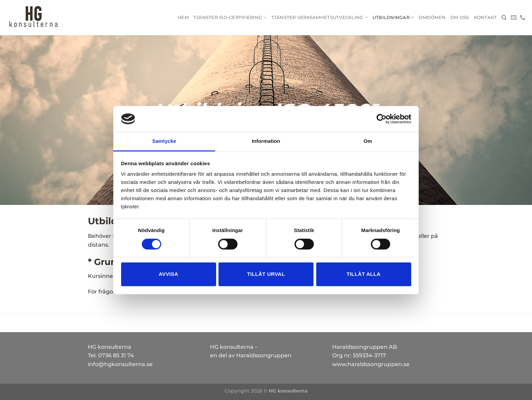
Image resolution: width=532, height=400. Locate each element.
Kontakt (486, 17)
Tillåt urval (266, 274)
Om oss (460, 17)
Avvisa (168, 274)
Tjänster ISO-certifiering (230, 17)
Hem (183, 17)
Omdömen (432, 17)
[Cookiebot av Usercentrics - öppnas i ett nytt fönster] (382, 119)
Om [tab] (368, 141)
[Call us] (522, 18)
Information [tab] (266, 141)
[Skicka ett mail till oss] (514, 18)
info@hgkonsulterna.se (120, 364)
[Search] (504, 18)
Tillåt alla (363, 274)
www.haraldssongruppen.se (371, 364)
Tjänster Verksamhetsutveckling (320, 17)
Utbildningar (393, 17)
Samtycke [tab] (164, 141)
